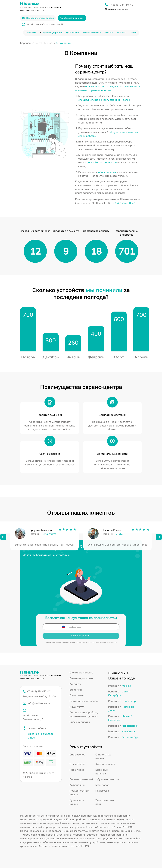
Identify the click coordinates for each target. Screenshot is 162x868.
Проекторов (77, 770)
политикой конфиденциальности (104, 642)
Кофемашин (77, 785)
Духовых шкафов (108, 779)
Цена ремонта (73, 33)
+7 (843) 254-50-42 (121, 5)
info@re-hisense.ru (36, 703)
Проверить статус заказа (38, 18)
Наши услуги (77, 707)
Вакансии (109, 33)
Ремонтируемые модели (84, 701)
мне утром (117, 9)
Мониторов (102, 785)
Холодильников (105, 764)
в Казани (55, 7)
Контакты (122, 33)
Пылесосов (102, 791)
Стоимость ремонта (81, 672)
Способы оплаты (80, 722)
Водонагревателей (81, 779)
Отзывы (134, 33)
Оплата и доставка (92, 33)
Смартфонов (77, 754)
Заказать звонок (71, 18)
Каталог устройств (53, 33)
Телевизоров (77, 764)
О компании (30, 33)
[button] (3, 541)
